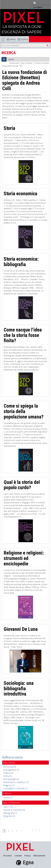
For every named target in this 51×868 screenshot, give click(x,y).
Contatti (18, 856)
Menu (11, 39)
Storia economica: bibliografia (21, 262)
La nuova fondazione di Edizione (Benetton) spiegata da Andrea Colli (25, 80)
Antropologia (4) (11, 779)
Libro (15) (8, 807)
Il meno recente (42, 63)
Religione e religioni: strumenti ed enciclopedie (24, 558)
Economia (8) (10, 767)
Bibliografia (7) (10, 813)
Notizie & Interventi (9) (14, 810)
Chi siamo (7, 856)
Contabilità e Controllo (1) (16, 788)
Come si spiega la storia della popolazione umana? (24, 411)
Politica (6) (8, 773)
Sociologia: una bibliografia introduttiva (19, 689)
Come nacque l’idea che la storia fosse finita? (23, 335)
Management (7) (11, 770)
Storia (9, 128)
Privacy (27, 856)
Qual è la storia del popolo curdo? (22, 485)
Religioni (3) (9, 785)
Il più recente (26, 63)
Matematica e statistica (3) (16, 782)
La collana (38, 7)
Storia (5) (8, 776)
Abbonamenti (39, 856)
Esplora (23, 39)
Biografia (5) (9, 816)
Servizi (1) (8, 798)
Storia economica (20, 194)
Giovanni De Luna (21, 629)
